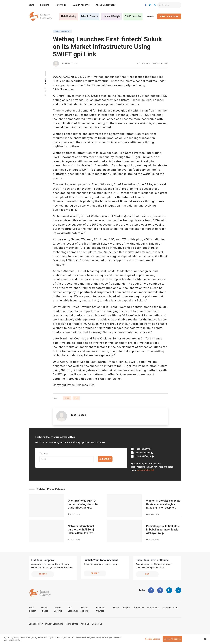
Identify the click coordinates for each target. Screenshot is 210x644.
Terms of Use (72, 624)
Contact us (97, 624)
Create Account (169, 16)
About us (85, 624)
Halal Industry (69, 16)
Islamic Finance (90, 16)
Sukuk (76, 398)
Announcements (170, 608)
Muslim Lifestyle (143, 456)
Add (147, 574)
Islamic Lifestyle (111, 16)
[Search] (172, 5)
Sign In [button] (151, 16)
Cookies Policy (36, 624)
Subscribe (105, 459)
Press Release (71, 64)
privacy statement (146, 470)
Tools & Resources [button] (106, 5)
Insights (45, 5)
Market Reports (81, 5)
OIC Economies (133, 16)
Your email (44, 453)
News (31, 5)
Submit (95, 573)
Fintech (67, 398)
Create (43, 574)
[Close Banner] (205, 639)
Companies (61, 5)
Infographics (153, 608)
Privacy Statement (54, 624)
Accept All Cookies (172, 639)
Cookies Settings (153, 639)
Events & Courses (100, 609)
